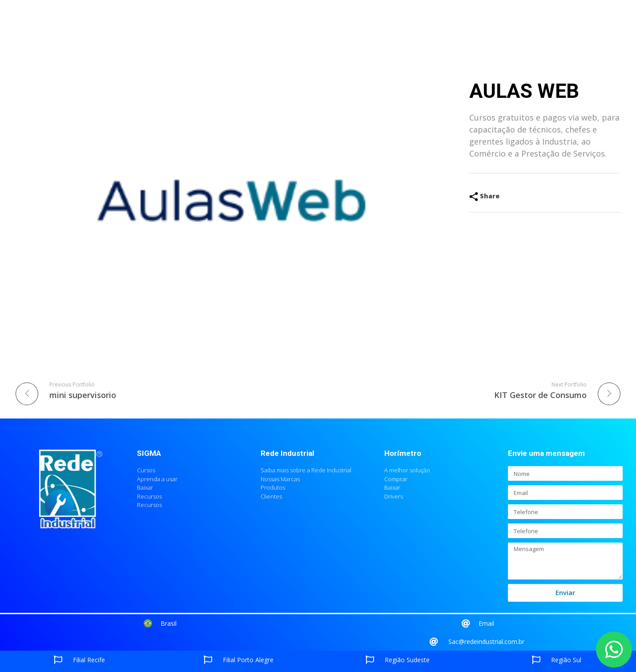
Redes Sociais (408, 22)
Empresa (187, 22)
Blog (482, 22)
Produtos (227, 22)
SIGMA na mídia (350, 22)
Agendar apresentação (284, 22)
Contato (453, 22)
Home (155, 22)
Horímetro (403, 453)
